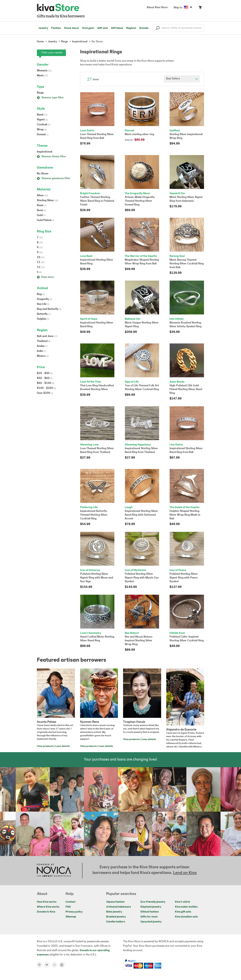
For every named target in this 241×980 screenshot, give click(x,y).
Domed (43, 135)
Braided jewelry (116, 917)
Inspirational (45, 152)
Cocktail (44, 125)
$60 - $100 (46, 383)
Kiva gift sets (183, 912)
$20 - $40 (45, 373)
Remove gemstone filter (54, 178)
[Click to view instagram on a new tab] (56, 965)
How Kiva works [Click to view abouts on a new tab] (47, 902)
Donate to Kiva (46, 912)
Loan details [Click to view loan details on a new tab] (63, 746)
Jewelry (43, 28)
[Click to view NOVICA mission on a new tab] (54, 871)
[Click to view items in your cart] (200, 8)
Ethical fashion (150, 912)
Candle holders (116, 922)
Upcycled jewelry (151, 922)
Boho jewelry (114, 912)
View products (45, 746)
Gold (41, 215)
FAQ (68, 907)
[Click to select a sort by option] (182, 79)
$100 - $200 (46, 388)
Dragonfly (44, 299)
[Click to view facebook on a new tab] (63, 965)
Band (42, 115)
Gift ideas (117, 28)
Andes (42, 346)
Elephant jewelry (151, 907)
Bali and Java (47, 336)
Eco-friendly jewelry (153, 902)
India (41, 351)
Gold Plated (46, 220)
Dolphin (43, 319)
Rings (40, 93)
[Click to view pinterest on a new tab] (41, 965)
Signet (42, 120)
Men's (42, 76)
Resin (42, 205)
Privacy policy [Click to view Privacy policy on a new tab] (74, 912)
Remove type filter (50, 98)
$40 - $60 (45, 378)
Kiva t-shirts (183, 902)
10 (41, 257)
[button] (158, 29)
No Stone (43, 174)
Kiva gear (88, 28)
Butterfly (44, 314)
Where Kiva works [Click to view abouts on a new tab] (48, 907)
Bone (41, 210)
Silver (42, 196)
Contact (70, 902)
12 (41, 267)
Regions (131, 28)
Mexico (43, 356)
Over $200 (45, 393)
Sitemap (71, 917)
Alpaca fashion (115, 902)
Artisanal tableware (119, 907)
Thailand (44, 341)
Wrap (42, 130)
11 (41, 262)
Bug (41, 294)
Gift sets (103, 28)
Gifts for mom (149, 917)
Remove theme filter (51, 157)
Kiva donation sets (186, 917)
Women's (44, 71)
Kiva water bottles (186, 907)
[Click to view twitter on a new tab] (48, 965)
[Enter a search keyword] (179, 28)
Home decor (72, 28)
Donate (144, 28)
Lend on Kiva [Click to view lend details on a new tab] (185, 873)
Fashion (56, 28)
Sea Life (43, 304)
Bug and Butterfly (49, 309)
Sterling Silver (48, 201)
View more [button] (45, 277)
